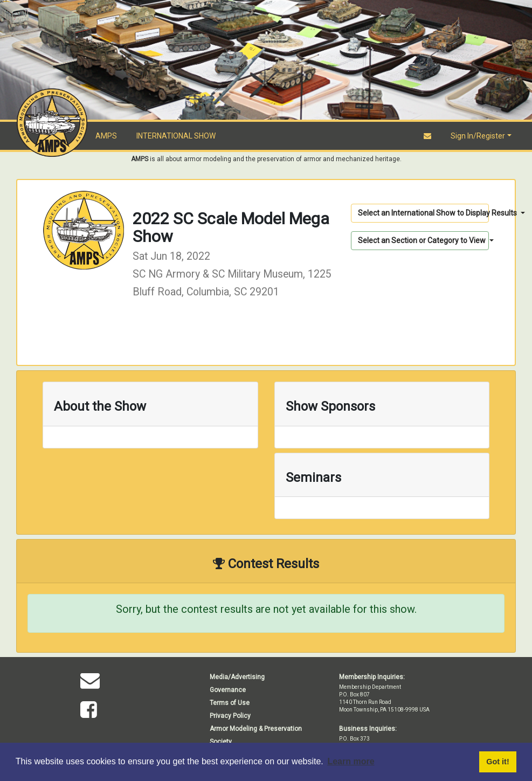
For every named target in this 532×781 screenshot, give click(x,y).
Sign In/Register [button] (478, 136)
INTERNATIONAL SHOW (176, 136)
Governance (228, 690)
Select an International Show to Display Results (423, 213)
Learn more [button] (351, 761)
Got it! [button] (498, 762)
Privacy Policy (230, 716)
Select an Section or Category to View (423, 240)
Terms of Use (230, 703)
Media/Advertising (237, 677)
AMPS (106, 136)
